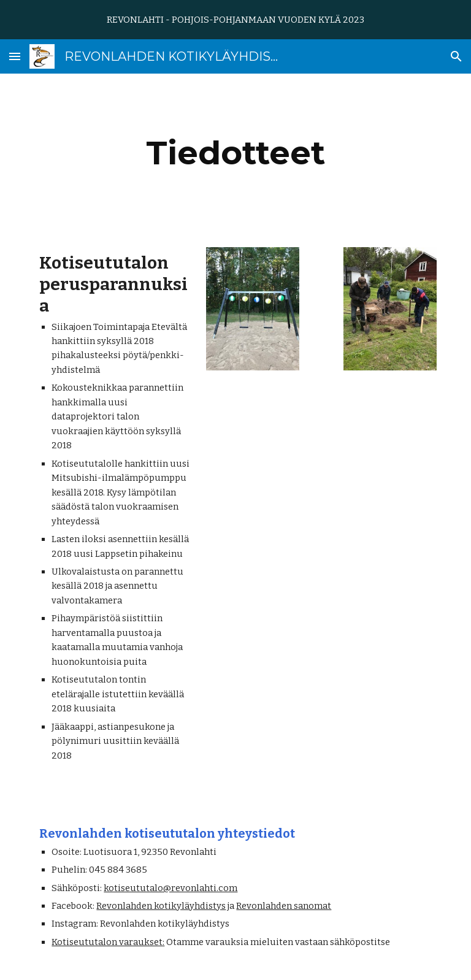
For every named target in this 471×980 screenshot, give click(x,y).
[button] (15, 56)
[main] (235, 153)
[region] (235, 20)
